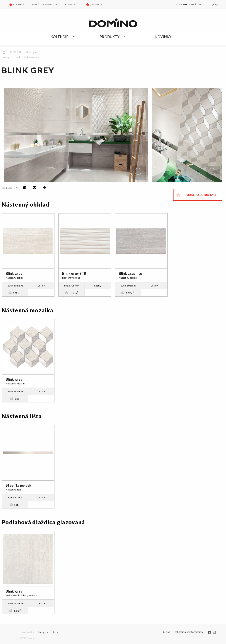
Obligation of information (188, 632)
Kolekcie (59, 37)
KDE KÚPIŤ (19, 4)
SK (213, 5)
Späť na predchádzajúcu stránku (24, 57)
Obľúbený (97, 4)
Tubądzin (43, 632)
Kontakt (70, 4)
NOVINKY (163, 37)
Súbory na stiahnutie (45, 4)
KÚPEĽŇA (16, 52)
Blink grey (32, 52)
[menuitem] (185, 5)
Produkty (110, 37)
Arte (55, 632)
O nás (166, 632)
